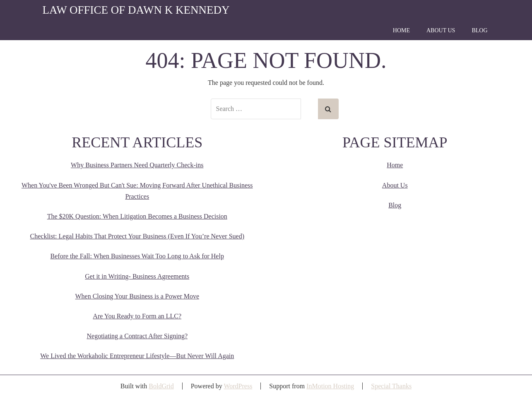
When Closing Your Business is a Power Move (137, 296)
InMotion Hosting (330, 386)
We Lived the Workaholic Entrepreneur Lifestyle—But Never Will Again (137, 356)
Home (401, 30)
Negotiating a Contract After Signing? (137, 336)
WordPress (238, 386)
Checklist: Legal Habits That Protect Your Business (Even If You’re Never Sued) (137, 236)
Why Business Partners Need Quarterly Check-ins (137, 165)
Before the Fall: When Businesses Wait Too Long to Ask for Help (137, 256)
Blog (479, 30)
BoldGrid (161, 386)
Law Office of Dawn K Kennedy (136, 10)
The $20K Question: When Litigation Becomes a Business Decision (137, 216)
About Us (441, 30)
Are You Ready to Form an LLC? (137, 316)
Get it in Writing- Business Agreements (137, 276)
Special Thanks (391, 386)
